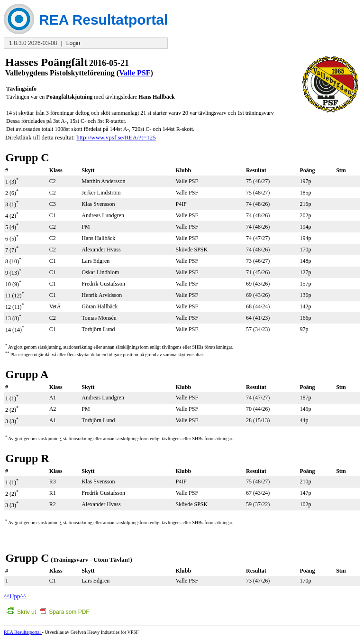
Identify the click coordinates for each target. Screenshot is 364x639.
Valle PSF (135, 73)
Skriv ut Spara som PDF (48, 612)
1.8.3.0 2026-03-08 (33, 43)
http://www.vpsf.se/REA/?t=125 (116, 137)
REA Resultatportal (23, 632)
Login (73, 43)
